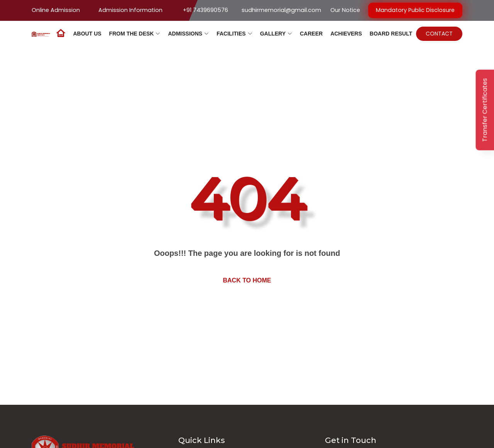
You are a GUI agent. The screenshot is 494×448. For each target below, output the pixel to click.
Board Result (391, 34)
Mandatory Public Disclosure (415, 10)
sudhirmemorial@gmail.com (281, 10)
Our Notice (345, 10)
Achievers (346, 34)
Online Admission (56, 10)
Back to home (247, 280)
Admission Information (130, 10)
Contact (439, 34)
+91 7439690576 (206, 10)
